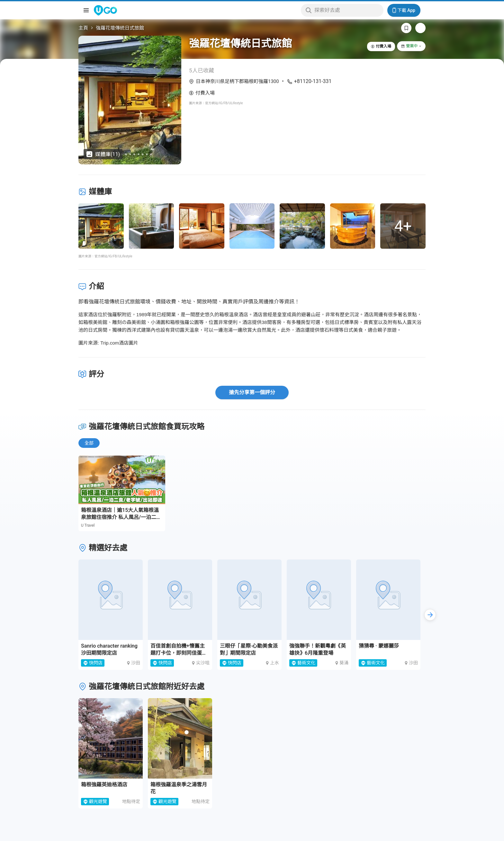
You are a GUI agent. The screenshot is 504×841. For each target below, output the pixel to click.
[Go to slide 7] (135, 154)
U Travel (88, 525)
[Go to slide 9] (143, 154)
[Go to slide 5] (126, 154)
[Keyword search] (347, 10)
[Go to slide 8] (139, 154)
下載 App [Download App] (404, 10)
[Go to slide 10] (147, 154)
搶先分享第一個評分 (252, 392)
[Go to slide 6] (130, 154)
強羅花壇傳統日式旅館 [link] (120, 28)
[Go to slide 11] (151, 154)
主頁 (83, 28)
